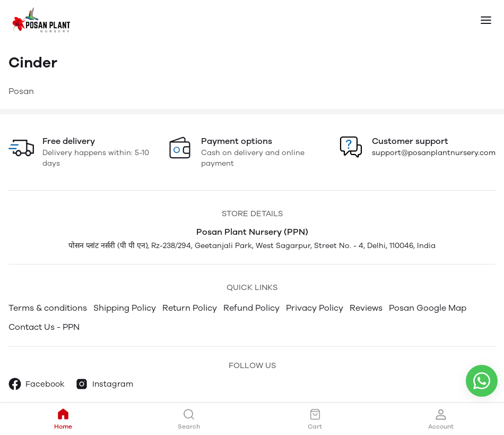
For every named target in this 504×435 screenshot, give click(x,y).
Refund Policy (251, 308)
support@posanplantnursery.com (434, 153)
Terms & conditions (48, 308)
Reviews (366, 308)
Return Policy (190, 308)
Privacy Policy (315, 308)
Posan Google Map (428, 308)
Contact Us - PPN (44, 327)
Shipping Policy (125, 308)
